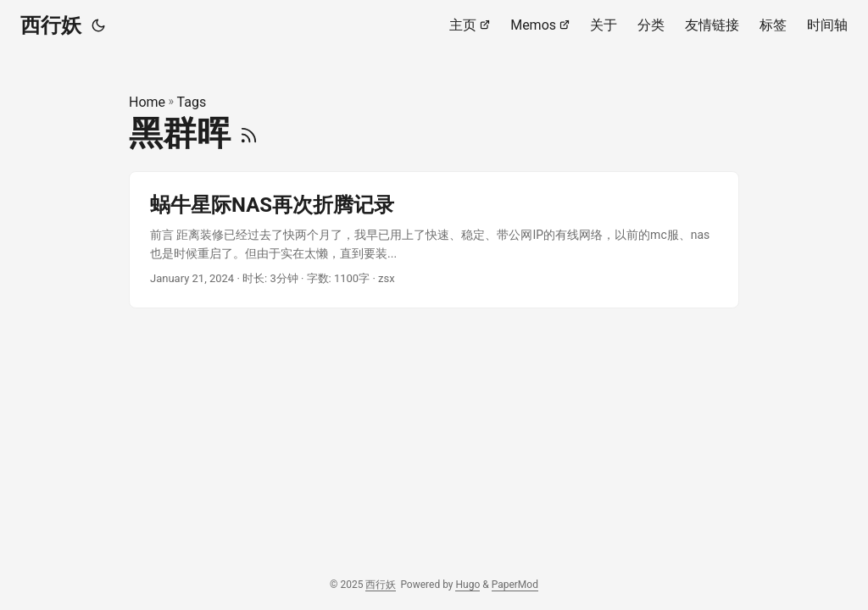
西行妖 (51, 25)
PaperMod (515, 585)
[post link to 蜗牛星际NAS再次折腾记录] (434, 240)
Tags (192, 102)
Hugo (467, 585)
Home (147, 102)
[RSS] (249, 133)
